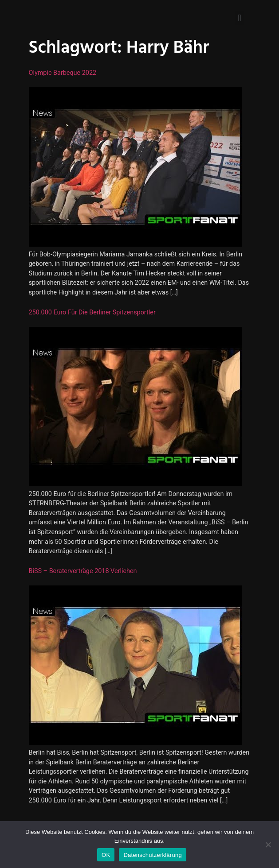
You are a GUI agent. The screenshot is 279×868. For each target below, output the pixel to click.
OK (106, 855)
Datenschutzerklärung (152, 855)
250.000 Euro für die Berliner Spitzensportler (92, 312)
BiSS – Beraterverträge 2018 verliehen (83, 571)
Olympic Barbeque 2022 (63, 73)
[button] (239, 18)
